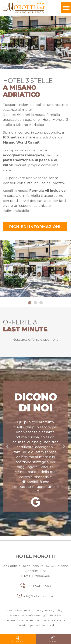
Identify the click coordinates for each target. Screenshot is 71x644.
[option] (35, 269)
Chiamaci (18, 640)
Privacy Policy (54, 611)
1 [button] (30, 303)
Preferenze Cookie (22, 615)
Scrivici (53, 640)
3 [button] (41, 303)
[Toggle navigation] (66, 8)
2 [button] (36, 303)
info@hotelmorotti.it (36, 596)
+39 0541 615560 (36, 586)
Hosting (40, 615)
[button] (7, 446)
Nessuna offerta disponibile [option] (35, 339)
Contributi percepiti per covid (36, 625)
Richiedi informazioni (35, 227)
